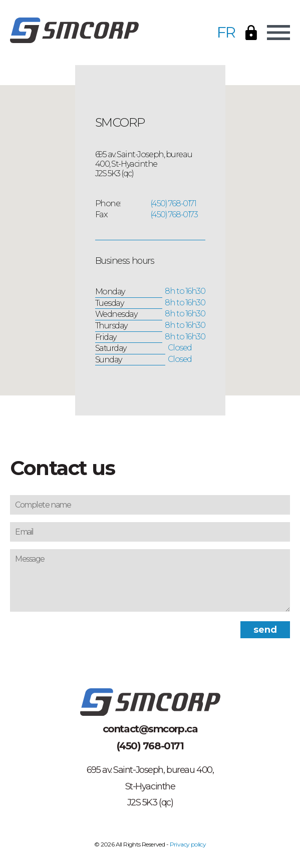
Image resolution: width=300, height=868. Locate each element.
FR (226, 33)
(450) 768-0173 (174, 214)
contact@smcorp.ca (150, 729)
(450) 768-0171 (173, 203)
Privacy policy (188, 844)
